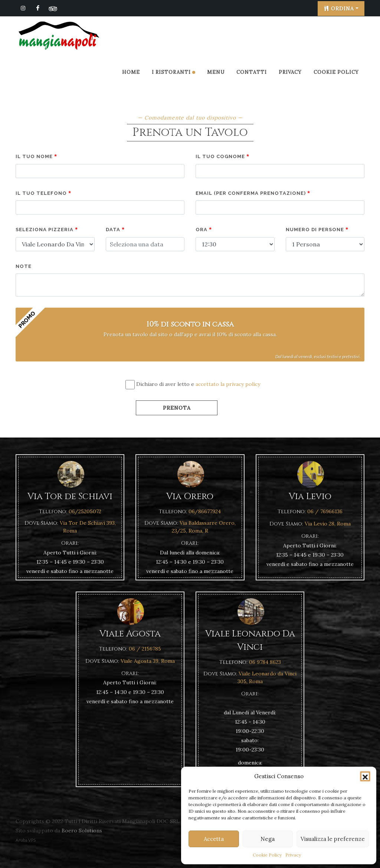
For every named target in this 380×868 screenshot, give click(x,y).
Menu (216, 72)
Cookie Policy (267, 855)
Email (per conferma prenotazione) (253, 193)
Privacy (293, 855)
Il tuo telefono (43, 193)
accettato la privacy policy (228, 384)
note (24, 266)
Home (131, 72)
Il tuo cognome (222, 156)
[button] (365, 776)
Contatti (252, 72)
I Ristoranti (173, 72)
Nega (268, 839)
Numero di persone (317, 230)
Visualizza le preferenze (333, 839)
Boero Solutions (82, 831)
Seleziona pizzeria (47, 230)
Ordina (339, 9)
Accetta (214, 839)
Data (115, 230)
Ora (204, 230)
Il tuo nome (36, 156)
